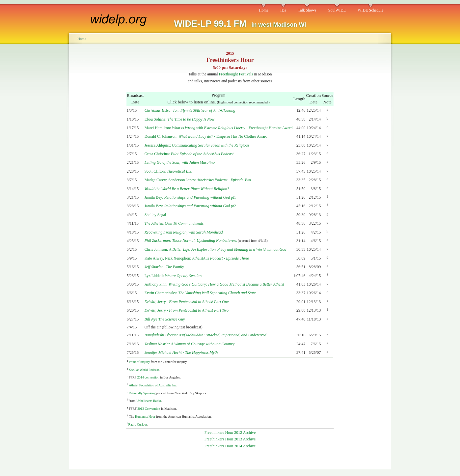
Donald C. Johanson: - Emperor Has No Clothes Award (206, 136)
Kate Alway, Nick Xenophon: (197, 258)
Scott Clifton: (168, 171)
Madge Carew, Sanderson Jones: (198, 180)
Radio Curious (138, 424)
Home (264, 10)
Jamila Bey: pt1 (190, 197)
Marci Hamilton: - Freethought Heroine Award (219, 128)
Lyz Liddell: (174, 276)
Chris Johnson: (216, 249)
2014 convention (148, 377)
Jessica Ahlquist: (197, 145)
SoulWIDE (337, 10)
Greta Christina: (189, 154)
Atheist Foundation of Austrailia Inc (152, 385)
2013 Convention (149, 409)
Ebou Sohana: (180, 119)
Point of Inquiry (139, 362)
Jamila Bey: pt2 (190, 206)
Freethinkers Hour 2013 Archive (230, 439)
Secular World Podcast (144, 370)
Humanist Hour (145, 417)
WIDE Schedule (370, 10)
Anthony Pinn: (214, 284)
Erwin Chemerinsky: (200, 293)
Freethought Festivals (236, 74)
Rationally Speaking (142, 393)
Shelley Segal (155, 215)
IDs (283, 10)
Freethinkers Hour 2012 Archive (230, 433)
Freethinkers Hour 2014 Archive (230, 446)
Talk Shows (307, 10)
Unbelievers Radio (149, 401)
